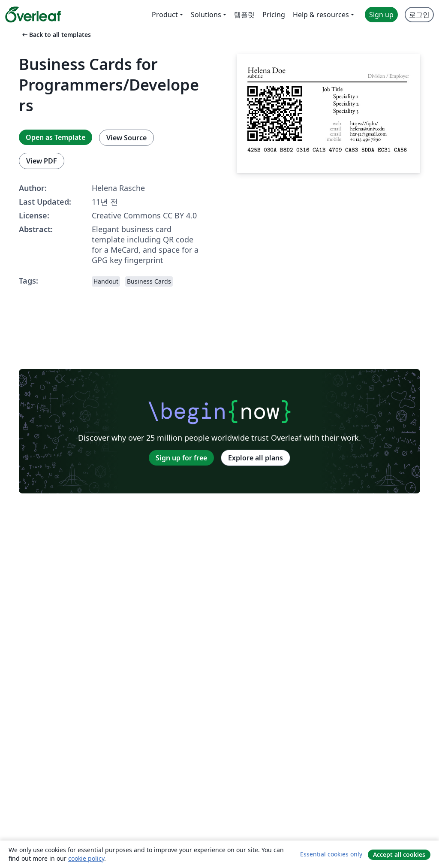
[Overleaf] (33, 15)
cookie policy (86, 858)
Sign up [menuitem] (381, 15)
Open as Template (56, 137)
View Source (126, 138)
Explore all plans (256, 458)
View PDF (42, 161)
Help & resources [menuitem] (321, 15)
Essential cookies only (331, 854)
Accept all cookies (399, 854)
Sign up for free (181, 458)
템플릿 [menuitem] (244, 15)
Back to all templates (56, 35)
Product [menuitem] (165, 15)
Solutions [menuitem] (206, 15)
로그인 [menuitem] (419, 15)
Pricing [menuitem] (274, 15)
